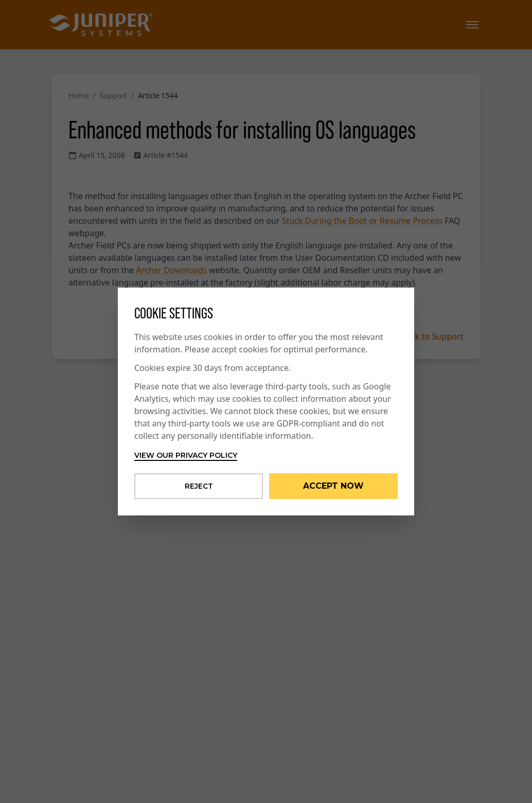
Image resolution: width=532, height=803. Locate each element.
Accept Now (333, 486)
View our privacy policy (186, 455)
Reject (199, 486)
